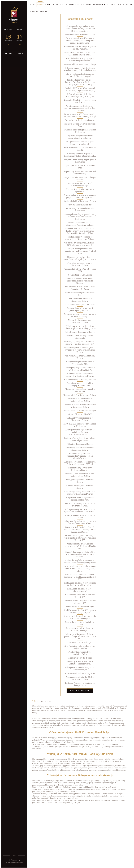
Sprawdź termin (14, 53)
